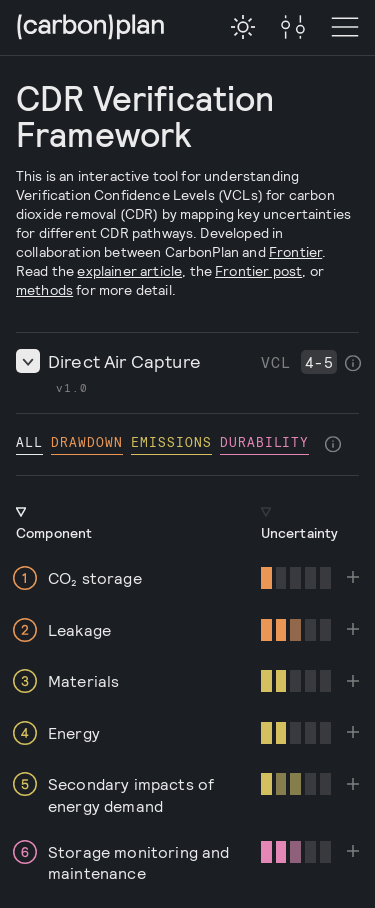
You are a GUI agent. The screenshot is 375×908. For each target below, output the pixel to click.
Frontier (295, 251)
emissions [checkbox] (171, 441)
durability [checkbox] (265, 441)
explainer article (129, 270)
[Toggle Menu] (293, 28)
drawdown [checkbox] (87, 441)
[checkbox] (243, 27)
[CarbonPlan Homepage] (91, 28)
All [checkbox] (29, 441)
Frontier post (258, 270)
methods (44, 289)
